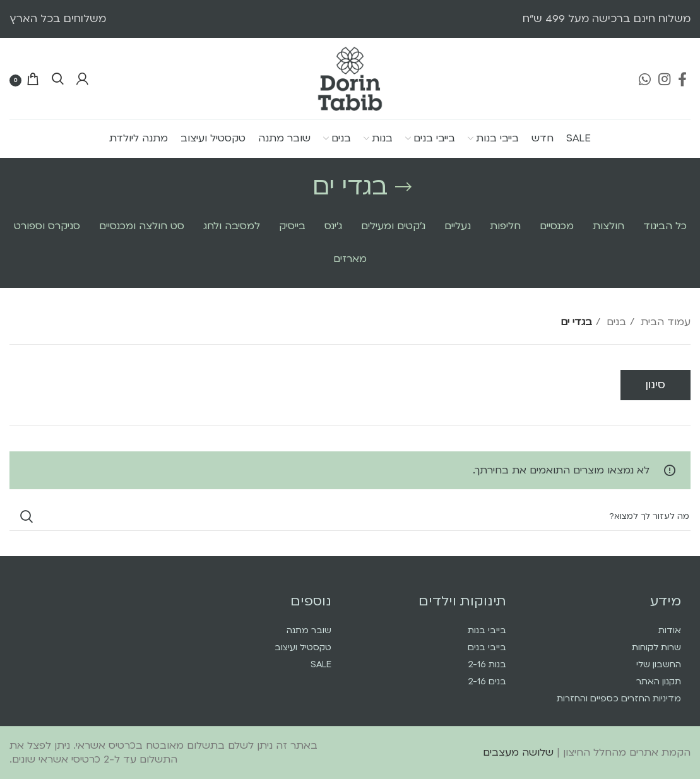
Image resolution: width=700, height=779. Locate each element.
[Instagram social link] (664, 79)
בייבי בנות (487, 630)
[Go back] (403, 187)
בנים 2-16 (487, 681)
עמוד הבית (664, 322)
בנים (615, 322)
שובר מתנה (309, 630)
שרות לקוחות (656, 647)
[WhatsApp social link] (645, 79)
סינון (656, 385)
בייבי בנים (487, 647)
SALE (321, 664)
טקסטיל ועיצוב (303, 647)
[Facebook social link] (682, 79)
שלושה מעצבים (518, 752)
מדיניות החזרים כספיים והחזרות (619, 699)
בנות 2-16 (487, 664)
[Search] (58, 79)
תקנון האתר (659, 681)
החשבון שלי (659, 664)
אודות (670, 630)
